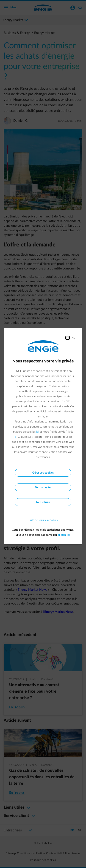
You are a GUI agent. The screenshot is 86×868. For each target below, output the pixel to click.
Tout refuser (43, 502)
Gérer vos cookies (43, 473)
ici (38, 432)
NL (73, 338)
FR (68, 338)
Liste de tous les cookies (43, 520)
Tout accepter (43, 487)
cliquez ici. (64, 535)
